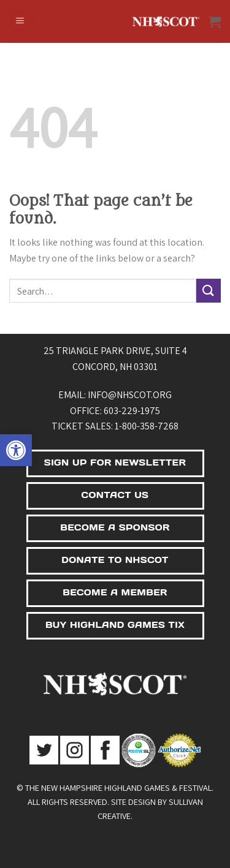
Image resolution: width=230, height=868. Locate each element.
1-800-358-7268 (147, 426)
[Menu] (21, 22)
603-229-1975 (132, 411)
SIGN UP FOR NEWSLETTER (115, 462)
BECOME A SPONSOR (115, 527)
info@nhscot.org (130, 395)
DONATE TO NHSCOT (115, 560)
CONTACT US (115, 495)
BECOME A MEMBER (115, 592)
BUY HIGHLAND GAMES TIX (115, 625)
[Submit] (209, 291)
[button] (16, 450)
